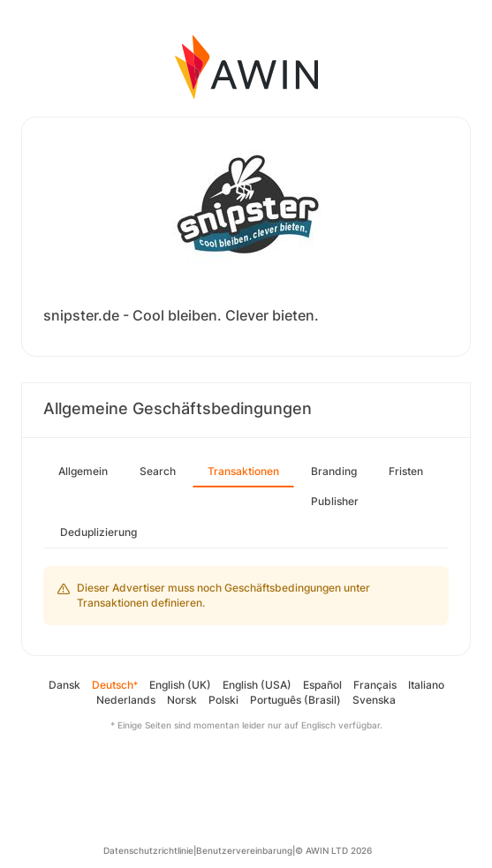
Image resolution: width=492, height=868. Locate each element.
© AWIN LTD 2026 (333, 850)
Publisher (335, 501)
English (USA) (257, 685)
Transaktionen (243, 471)
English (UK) (180, 685)
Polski (223, 700)
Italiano (426, 685)
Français (375, 685)
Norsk (182, 700)
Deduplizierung (98, 532)
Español (322, 685)
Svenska (374, 700)
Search (158, 471)
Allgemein (83, 471)
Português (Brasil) (295, 700)
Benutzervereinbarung (244, 850)
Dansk (64, 685)
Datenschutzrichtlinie (148, 850)
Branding (334, 471)
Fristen (406, 471)
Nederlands (126, 700)
